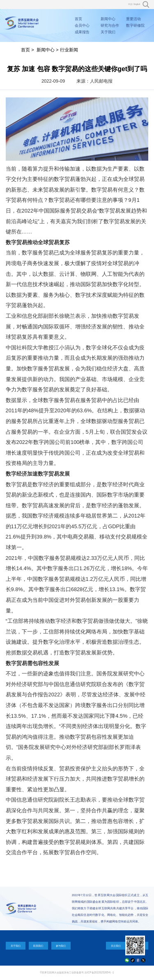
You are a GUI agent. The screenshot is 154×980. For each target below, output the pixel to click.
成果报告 (82, 32)
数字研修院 (135, 25)
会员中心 (82, 25)
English (137, 4)
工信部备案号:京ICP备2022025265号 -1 (91, 972)
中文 (130, 4)
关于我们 (108, 32)
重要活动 (133, 19)
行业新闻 (69, 50)
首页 (78, 19)
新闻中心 (108, 19)
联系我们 (38, 946)
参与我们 (61, 946)
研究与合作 (110, 25)
